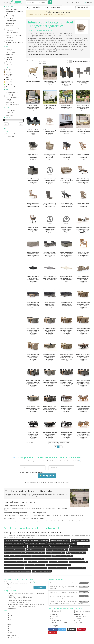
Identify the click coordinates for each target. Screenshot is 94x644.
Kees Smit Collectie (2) (13, 97)
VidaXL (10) (9, 95)
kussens (39, 37)
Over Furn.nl (56, 613)
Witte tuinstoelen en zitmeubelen (40, 541)
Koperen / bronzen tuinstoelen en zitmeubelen (17, 541)
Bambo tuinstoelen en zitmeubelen (14, 544)
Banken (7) (9, 18)
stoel (50, 37)
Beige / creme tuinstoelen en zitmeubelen (16, 547)
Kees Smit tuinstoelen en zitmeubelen (38, 547)
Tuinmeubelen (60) (12, 9)
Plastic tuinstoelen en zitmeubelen (54, 559)
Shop (6, 107)
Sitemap (55, 618)
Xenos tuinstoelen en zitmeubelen (14, 559)
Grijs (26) (9, 70)
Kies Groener (11, 601)
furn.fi (9, 634)
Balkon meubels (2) (12, 33)
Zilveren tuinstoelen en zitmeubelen (14, 568)
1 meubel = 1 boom (80, 617)
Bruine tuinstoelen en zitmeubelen (55, 553)
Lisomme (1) (10, 102)
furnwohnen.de (12, 636)
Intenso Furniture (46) (13, 92)
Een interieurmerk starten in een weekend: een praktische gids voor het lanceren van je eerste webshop (69, 603)
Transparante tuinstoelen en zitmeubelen (16, 562)
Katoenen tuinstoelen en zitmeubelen (15, 550)
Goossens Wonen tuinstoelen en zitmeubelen (58, 565)
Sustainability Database (14, 606)
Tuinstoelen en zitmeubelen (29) (14, 12)
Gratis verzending (11, 134)
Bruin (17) (9, 72)
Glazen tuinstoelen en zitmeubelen (35, 550)
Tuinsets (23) (10, 16)
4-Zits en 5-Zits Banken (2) (14, 35)
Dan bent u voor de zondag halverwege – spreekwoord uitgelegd (69, 597)
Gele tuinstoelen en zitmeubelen (77, 568)
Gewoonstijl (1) (11, 115)
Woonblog (55, 615)
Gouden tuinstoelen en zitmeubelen (38, 562)
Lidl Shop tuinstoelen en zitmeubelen (62, 556)
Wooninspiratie (79, 622)
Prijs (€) (7, 118)
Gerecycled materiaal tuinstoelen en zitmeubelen (18, 571)
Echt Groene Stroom (14, 599)
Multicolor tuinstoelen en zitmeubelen (35, 544)
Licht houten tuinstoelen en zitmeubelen (36, 568)
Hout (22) (9, 57)
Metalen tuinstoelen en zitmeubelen (60, 541)
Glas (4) (8, 62)
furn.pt (9, 630)
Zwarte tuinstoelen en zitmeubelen (41, 556)
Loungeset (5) (10, 23)
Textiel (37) (9, 55)
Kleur (6, 67)
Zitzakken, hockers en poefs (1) (15, 43)
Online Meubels (57, 611)
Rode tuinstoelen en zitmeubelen (78, 550)
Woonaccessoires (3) (12, 28)
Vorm (6, 129)
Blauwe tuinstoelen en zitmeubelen (59, 547)
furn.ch (10, 626)
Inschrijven (40, 587)
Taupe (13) (9, 75)
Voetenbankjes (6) (12, 21)
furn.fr (9, 614)
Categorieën (8, 6)
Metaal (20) (10, 59)
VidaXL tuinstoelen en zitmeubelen (74, 559)
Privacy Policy (56, 626)
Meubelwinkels (56, 620)
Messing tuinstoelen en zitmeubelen (76, 553)
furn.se (10, 625)
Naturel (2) (9, 82)
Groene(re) (18, 2)
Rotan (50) (9, 50)
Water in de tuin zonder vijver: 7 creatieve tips (69, 592)
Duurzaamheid (79, 613)
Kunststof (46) (10, 52)
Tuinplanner (78, 618)
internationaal (25, 603)
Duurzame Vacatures (14, 603)
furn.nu (10, 621)
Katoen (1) (9, 64)
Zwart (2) (9, 80)
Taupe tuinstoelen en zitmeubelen (58, 562)
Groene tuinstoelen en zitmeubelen (35, 565)
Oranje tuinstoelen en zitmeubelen (42, 571)
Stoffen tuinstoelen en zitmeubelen (14, 553)
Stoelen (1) (9, 38)
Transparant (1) (11, 87)
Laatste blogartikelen (57, 579)
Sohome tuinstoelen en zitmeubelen (14, 565)
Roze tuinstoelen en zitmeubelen (80, 541)
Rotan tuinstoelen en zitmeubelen (58, 568)
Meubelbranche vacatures (82, 611)
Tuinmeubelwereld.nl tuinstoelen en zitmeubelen (17, 556)
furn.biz (10, 632)
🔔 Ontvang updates (47, 476)
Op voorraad (10, 136)
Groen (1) (9, 84)
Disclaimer (55, 617)
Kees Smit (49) (10, 110)
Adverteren (78, 620)
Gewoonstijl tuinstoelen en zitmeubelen (57, 550)
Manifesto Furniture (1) (13, 104)
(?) (89, 61)
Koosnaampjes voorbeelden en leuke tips (69, 583)
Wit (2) (8, 77)
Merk (6, 90)
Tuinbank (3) (10, 26)
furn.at (9, 619)
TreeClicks (10, 593)
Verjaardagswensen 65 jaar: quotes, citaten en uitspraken (69, 588)
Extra (6, 131)
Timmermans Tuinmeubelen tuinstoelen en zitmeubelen (62, 544)
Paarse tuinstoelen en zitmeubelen (34, 559)
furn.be (10, 615)
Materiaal (7, 47)
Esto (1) (8, 100)
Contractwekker (12, 604)
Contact (77, 624)
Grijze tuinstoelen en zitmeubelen (78, 562)
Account (79, 2)
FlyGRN (10, 597)
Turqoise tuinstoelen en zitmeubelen (35, 553)
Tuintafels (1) (10, 40)
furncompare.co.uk (13, 638)
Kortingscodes (79, 615)
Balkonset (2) (10, 30)
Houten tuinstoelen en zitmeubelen (80, 547)
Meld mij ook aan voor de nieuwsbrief (32, 472)
